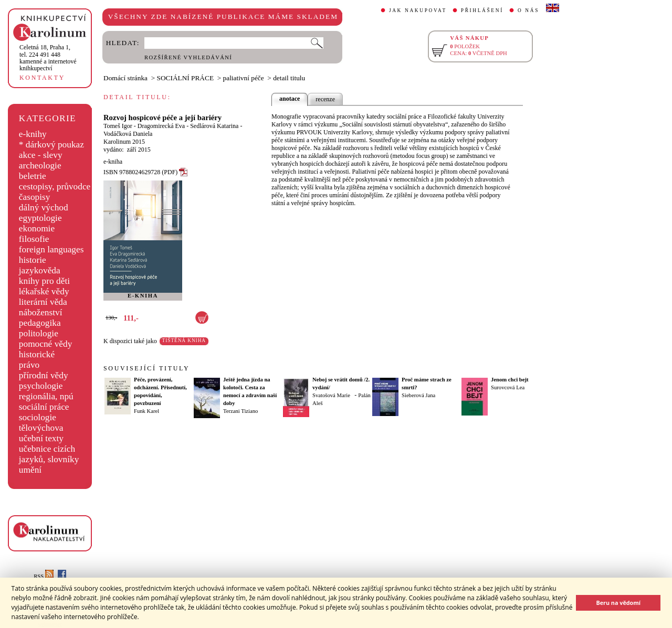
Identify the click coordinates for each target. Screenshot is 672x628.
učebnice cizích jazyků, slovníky (49, 454)
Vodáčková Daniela (128, 134)
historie (33, 260)
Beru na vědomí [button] (618, 603)
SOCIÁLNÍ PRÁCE (186, 78)
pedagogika (40, 323)
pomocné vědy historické (46, 349)
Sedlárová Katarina (214, 126)
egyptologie (40, 218)
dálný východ (44, 207)
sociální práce (44, 407)
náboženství (41, 312)
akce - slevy (41, 155)
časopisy (35, 197)
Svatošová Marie (331, 395)
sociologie (38, 417)
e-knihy (33, 134)
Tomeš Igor (118, 126)
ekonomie (37, 228)
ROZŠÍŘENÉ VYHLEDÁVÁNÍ (188, 57)
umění (30, 470)
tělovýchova (41, 428)
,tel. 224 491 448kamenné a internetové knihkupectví (48, 58)
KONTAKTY (42, 78)
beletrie (33, 176)
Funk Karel (146, 411)
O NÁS (528, 10)
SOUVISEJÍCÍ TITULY (146, 368)
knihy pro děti (44, 281)
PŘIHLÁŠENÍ (482, 10)
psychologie (41, 386)
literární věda (43, 302)
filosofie (34, 239)
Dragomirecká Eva (161, 126)
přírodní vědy (44, 375)
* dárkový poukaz (51, 145)
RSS (44, 576)
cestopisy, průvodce (55, 187)
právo (29, 365)
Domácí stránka (125, 78)
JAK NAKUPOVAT (418, 10)
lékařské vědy (44, 291)
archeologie (40, 166)
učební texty (41, 438)
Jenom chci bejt (510, 380)
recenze (325, 99)
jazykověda (40, 270)
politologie (39, 333)
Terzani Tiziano (240, 411)
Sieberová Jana (418, 395)
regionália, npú (46, 396)
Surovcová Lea (508, 387)
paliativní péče (244, 78)
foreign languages (51, 249)
